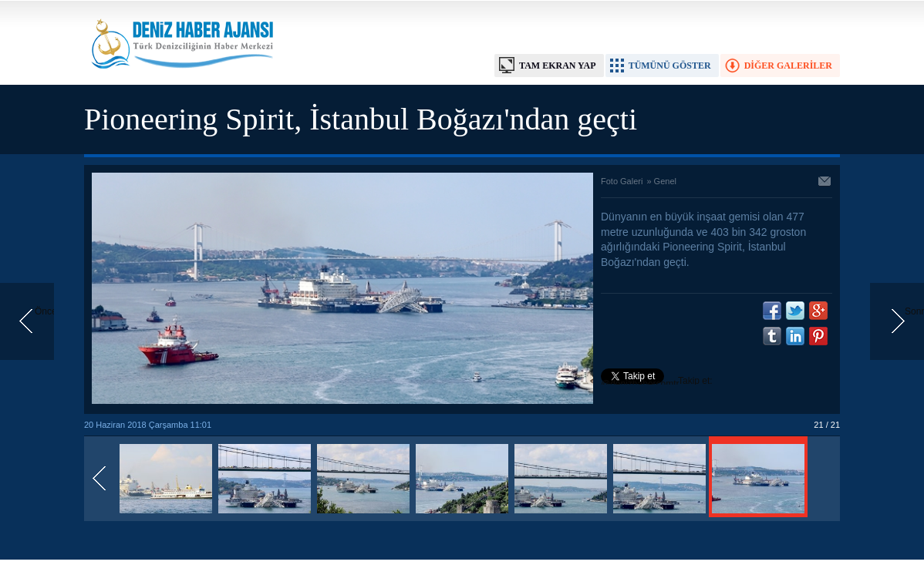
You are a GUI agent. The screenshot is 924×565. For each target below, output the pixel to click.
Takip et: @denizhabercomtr (657, 382)
